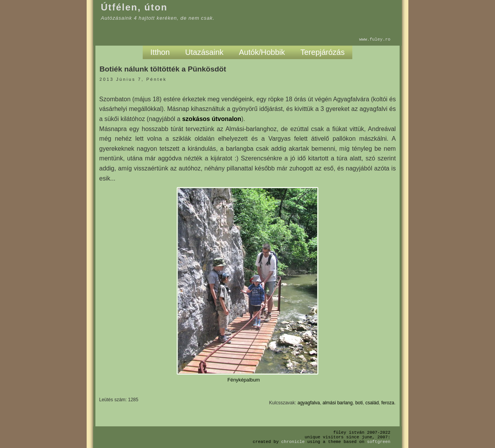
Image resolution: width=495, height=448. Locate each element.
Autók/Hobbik (262, 52)
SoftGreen (379, 442)
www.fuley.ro (375, 39)
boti (359, 403)
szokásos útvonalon (212, 119)
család (372, 403)
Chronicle (293, 442)
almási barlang (338, 403)
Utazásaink (204, 52)
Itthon (160, 52)
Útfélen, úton (134, 7)
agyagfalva (309, 403)
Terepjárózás (323, 52)
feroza (388, 403)
